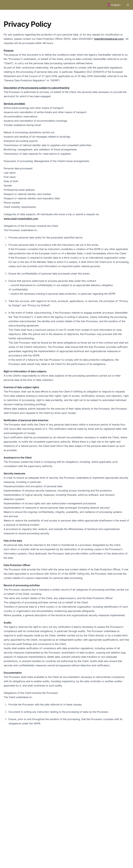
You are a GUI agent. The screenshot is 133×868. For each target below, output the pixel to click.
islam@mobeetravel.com (109, 39)
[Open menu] (128, 5)
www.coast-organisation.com (21, 219)
